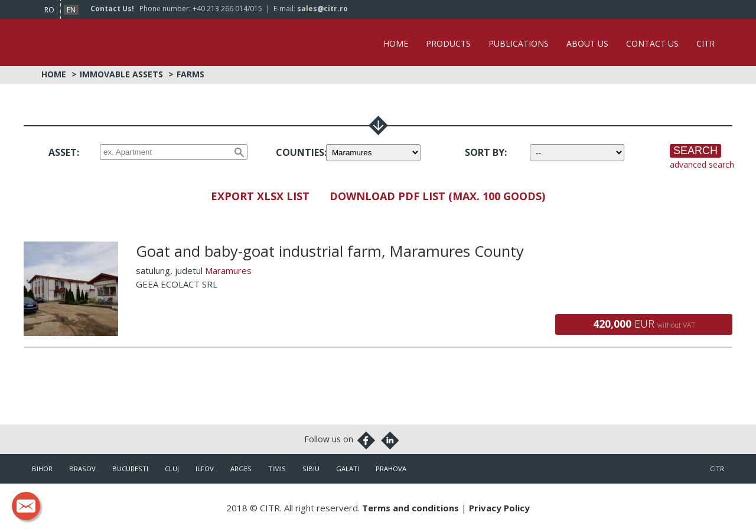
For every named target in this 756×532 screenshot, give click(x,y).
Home (396, 43)
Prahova (391, 469)
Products (448, 43)
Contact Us (652, 43)
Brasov (82, 469)
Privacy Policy (499, 508)
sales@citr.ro (322, 9)
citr (717, 469)
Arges (241, 469)
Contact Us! (112, 9)
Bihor (42, 469)
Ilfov (205, 469)
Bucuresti (130, 469)
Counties (300, 152)
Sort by (485, 152)
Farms (190, 74)
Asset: (64, 152)
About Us (587, 43)
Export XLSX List (260, 196)
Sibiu (311, 469)
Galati (348, 469)
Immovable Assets (121, 74)
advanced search (702, 164)
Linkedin (390, 440)
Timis (277, 469)
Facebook (366, 440)
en (71, 10)
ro (49, 10)
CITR (706, 43)
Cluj (172, 469)
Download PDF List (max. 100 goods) (437, 196)
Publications (519, 43)
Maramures (228, 270)
